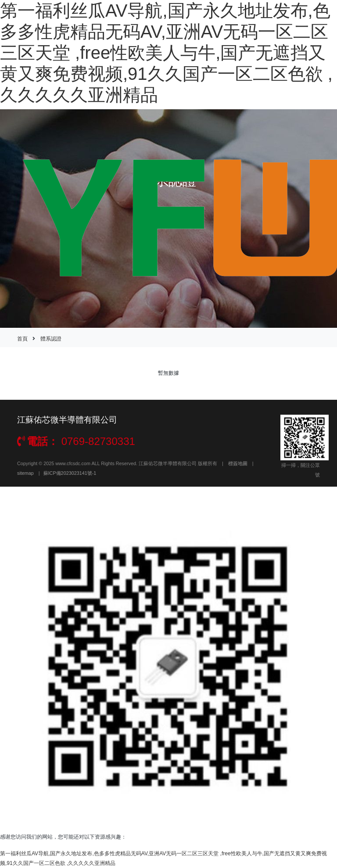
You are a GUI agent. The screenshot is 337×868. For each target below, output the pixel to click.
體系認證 (51, 339)
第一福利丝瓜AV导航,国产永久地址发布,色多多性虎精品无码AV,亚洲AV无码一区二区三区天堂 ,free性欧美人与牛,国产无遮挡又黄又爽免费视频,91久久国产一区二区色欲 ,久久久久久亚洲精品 (166, 53)
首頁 (22, 339)
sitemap (25, 473)
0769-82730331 (76, 441)
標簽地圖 (238, 463)
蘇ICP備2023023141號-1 (70, 473)
